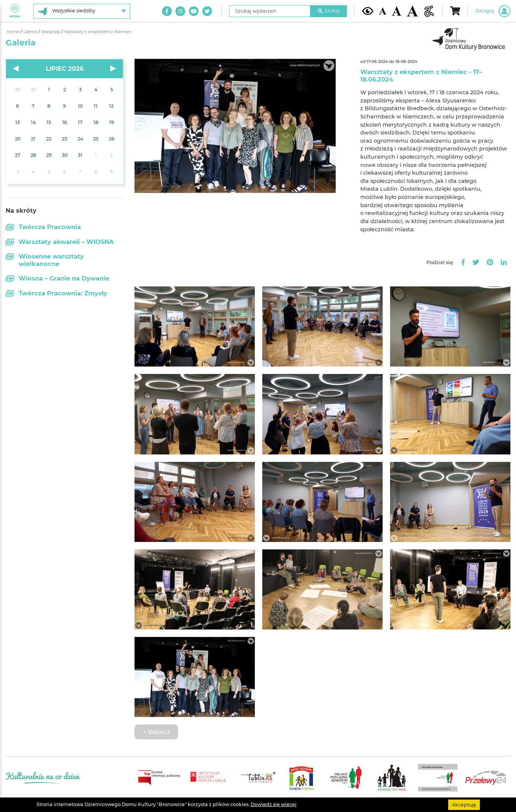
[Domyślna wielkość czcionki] (383, 11)
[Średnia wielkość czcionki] (397, 11)
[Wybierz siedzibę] (82, 11)
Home (14, 32)
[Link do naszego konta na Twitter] (207, 11)
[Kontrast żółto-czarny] (368, 11)
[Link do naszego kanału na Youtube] (194, 11)
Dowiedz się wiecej (274, 804)
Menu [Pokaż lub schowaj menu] (15, 11)
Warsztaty (51, 32)
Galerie (31, 32)
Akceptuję (464, 804)
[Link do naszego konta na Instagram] (180, 11)
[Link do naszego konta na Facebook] (167, 11)
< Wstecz (156, 732)
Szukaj (329, 11)
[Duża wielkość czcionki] (412, 11)
